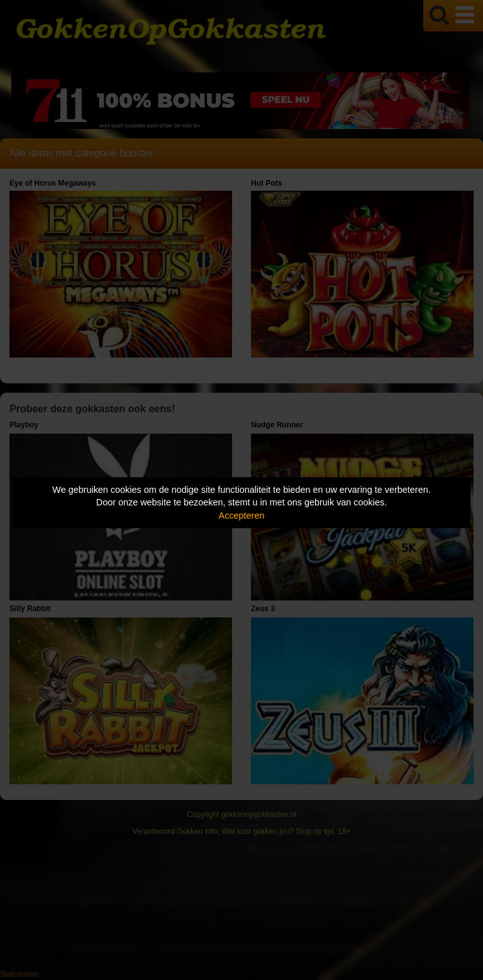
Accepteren (242, 515)
